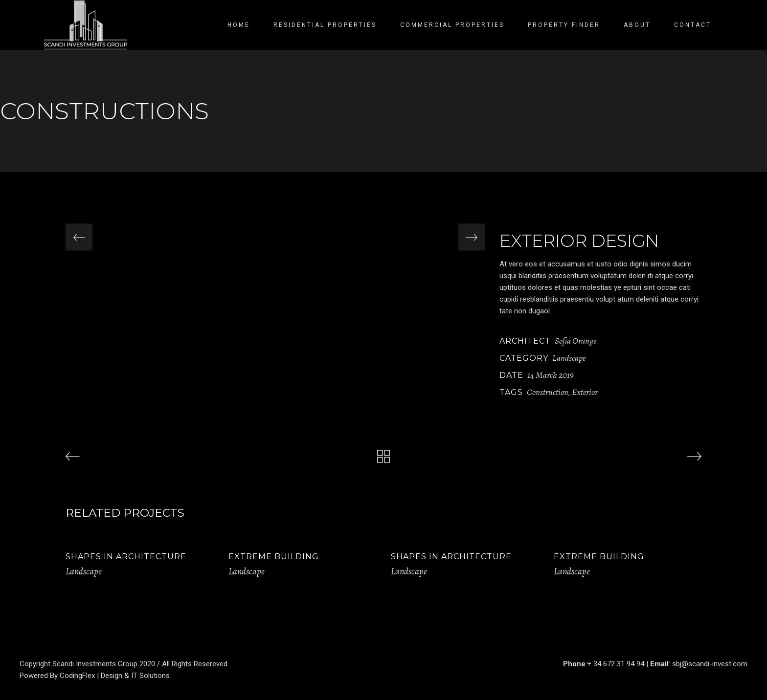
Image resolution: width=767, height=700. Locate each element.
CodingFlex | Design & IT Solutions (115, 676)
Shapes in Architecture (126, 557)
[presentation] (79, 237)
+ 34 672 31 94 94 (616, 664)
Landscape (569, 358)
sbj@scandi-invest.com (710, 664)
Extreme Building (274, 557)
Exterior (585, 392)
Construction (548, 392)
